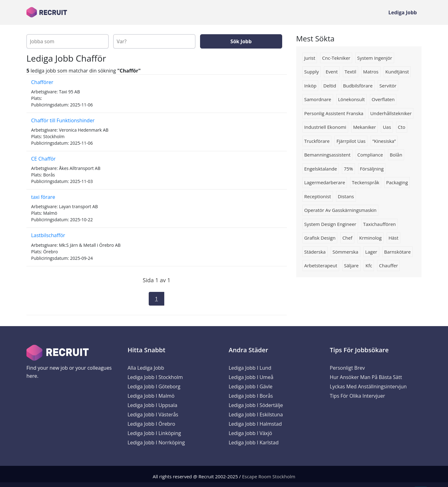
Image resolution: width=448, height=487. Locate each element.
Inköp (310, 86)
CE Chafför (43, 159)
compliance (370, 155)
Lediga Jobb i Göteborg (154, 386)
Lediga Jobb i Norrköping (156, 443)
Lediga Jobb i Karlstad (254, 443)
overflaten (383, 99)
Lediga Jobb (403, 12)
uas (387, 127)
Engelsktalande (321, 169)
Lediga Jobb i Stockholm (155, 377)
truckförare (317, 141)
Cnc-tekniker (336, 58)
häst (394, 238)
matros (371, 72)
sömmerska (345, 252)
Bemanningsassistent (327, 155)
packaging (397, 182)
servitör (388, 86)
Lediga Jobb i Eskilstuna (256, 414)
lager (371, 252)
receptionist (318, 196)
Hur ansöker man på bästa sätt (366, 377)
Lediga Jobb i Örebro (151, 424)
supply (312, 72)
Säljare (351, 265)
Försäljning (372, 169)
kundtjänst (397, 72)
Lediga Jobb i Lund (250, 368)
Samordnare (318, 99)
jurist (310, 58)
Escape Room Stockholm (269, 476)
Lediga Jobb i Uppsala (152, 405)
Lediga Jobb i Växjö (250, 433)
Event (332, 72)
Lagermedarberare (325, 182)
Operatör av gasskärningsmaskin (341, 210)
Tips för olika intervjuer (357, 396)
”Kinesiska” (384, 141)
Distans (346, 196)
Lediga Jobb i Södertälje (256, 405)
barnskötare (398, 252)
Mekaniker (365, 127)
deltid (330, 86)
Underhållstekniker (391, 113)
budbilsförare (358, 86)
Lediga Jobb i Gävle (251, 386)
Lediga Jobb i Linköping (154, 433)
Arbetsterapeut (321, 265)
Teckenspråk (366, 182)
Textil (350, 72)
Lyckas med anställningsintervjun (368, 386)
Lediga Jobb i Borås (251, 396)
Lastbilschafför (48, 235)
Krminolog (371, 238)
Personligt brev (347, 368)
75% (348, 169)
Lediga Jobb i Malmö (151, 396)
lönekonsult (352, 99)
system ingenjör (375, 58)
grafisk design (320, 238)
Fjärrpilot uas (351, 141)
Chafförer (42, 82)
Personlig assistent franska (334, 113)
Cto (402, 127)
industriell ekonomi (325, 127)
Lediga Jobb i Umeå (251, 377)
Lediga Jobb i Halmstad (255, 424)
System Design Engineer (330, 224)
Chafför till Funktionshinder (63, 120)
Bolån (396, 155)
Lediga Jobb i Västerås (153, 414)
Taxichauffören (379, 224)
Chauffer (388, 265)
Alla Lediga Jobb (146, 368)
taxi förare (43, 197)
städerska (315, 252)
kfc (369, 265)
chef (347, 238)
